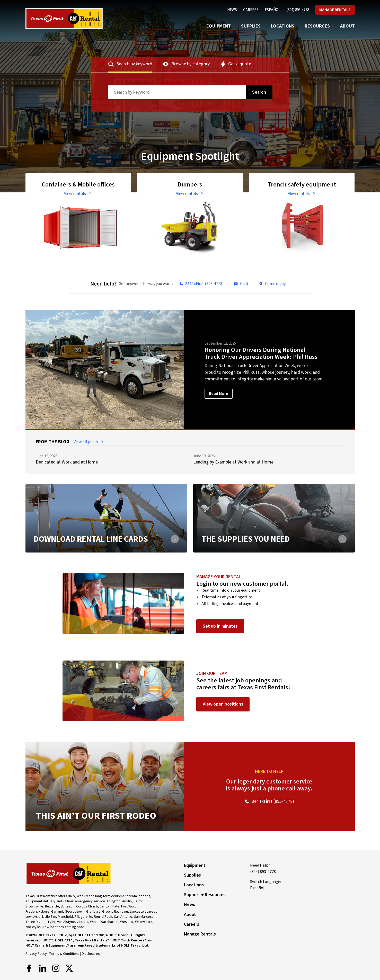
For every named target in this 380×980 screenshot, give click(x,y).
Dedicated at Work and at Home (67, 462)
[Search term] (177, 92)
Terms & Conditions (64, 954)
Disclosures (91, 954)
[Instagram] (56, 968)
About (347, 26)
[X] (69, 968)
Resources (317, 26)
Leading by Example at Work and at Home (233, 462)
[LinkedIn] (42, 968)
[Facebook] (29, 968)
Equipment (219, 26)
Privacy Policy (36, 954)
